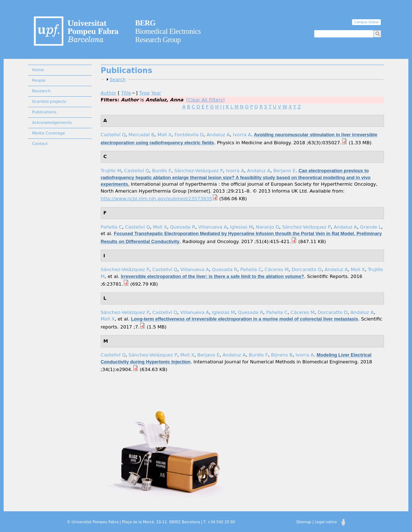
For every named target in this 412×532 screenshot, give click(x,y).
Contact (40, 144)
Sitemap (304, 522)
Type (144, 93)
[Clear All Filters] (206, 100)
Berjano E (284, 171)
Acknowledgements (52, 123)
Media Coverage (49, 133)
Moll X (164, 135)
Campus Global (366, 22)
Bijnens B (282, 355)
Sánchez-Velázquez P (198, 171)
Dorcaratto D (307, 269)
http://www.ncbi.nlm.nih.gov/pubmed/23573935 (156, 199)
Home (38, 70)
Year (156, 93)
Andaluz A (218, 135)
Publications (44, 112)
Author (108, 93)
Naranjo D (267, 227)
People (39, 80)
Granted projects (49, 102)
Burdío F (161, 171)
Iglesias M (241, 227)
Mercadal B (142, 135)
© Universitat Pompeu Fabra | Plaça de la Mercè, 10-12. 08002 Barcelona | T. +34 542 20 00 (151, 522)
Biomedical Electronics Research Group (168, 31)
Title (126, 93)
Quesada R (183, 227)
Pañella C (111, 227)
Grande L (371, 227)
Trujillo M (111, 171)
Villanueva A (213, 227)
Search (118, 79)
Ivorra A (242, 135)
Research (41, 91)
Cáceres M (276, 269)
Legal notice (326, 522)
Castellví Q (113, 135)
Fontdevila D (189, 135)
